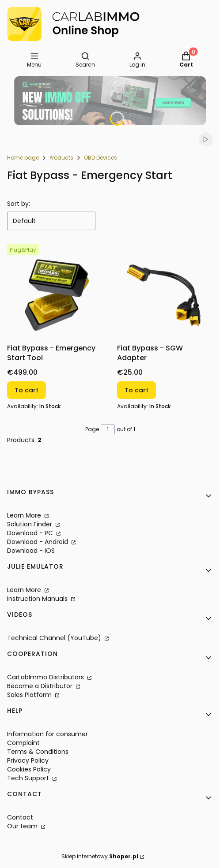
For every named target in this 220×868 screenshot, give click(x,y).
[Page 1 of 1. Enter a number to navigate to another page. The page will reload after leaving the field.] (108, 429)
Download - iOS (31, 551)
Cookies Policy (29, 769)
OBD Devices (101, 158)
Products (61, 158)
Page (92, 429)
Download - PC (31, 533)
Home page (23, 158)
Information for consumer (47, 734)
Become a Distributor (41, 686)
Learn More (25, 515)
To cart (27, 390)
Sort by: (19, 204)
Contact (20, 817)
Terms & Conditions (38, 752)
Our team (23, 826)
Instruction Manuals (38, 599)
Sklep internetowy (100, 856)
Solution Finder (30, 524)
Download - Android (38, 542)
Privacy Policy (28, 760)
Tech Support (29, 778)
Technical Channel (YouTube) (55, 638)
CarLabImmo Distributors (46, 677)
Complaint (23, 743)
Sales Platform (30, 695)
